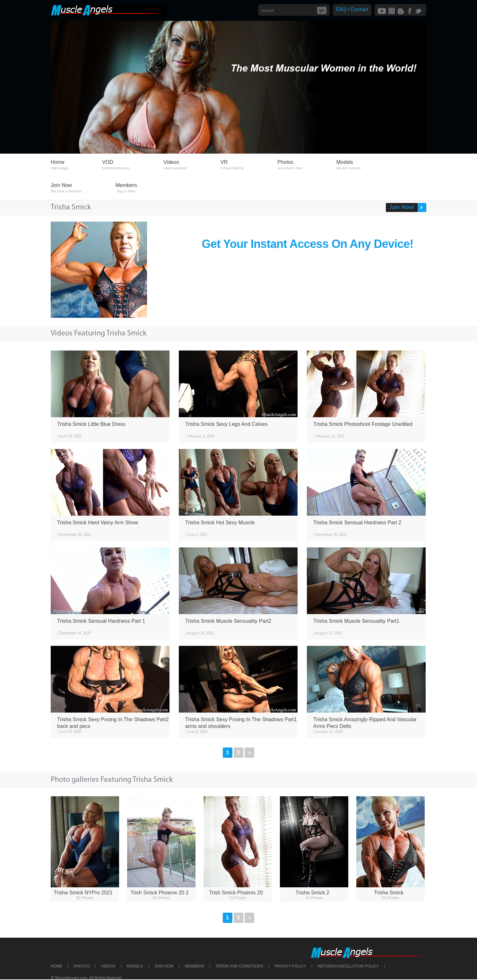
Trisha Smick (389, 893)
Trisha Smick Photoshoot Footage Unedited (363, 424)
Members (195, 966)
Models (135, 966)
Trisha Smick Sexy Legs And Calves (226, 424)
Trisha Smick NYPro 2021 (83, 893)
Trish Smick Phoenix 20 (236, 893)
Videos (108, 966)
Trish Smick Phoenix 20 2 (160, 893)
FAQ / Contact (352, 9)
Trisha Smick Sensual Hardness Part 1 (101, 621)
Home (56, 966)
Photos (82, 966)
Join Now (164, 966)
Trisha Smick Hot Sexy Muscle (220, 523)
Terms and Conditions (239, 966)
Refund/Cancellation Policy (348, 966)
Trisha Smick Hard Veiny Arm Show (98, 523)
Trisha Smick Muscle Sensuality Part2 (228, 621)
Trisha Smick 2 (312, 893)
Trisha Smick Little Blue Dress (91, 424)
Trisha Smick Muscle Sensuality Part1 (356, 621)
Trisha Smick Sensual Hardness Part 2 (357, 523)
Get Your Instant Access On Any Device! (308, 244)
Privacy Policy (290, 966)
